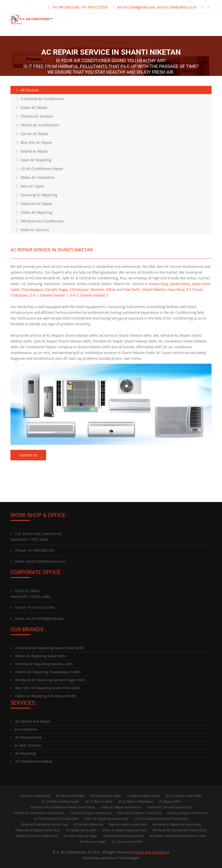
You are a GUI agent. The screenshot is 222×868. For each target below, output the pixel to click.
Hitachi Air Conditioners (38, 125)
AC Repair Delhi (170, 801)
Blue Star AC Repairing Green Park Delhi (45, 688)
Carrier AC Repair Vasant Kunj (91, 813)
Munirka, (98, 289)
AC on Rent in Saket (99, 801)
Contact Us (29, 455)
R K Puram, (195, 289)
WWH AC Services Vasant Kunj (37, 836)
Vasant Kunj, (159, 284)
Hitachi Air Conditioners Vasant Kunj (39, 813)
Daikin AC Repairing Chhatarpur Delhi (43, 696)
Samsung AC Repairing (37, 195)
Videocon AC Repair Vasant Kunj (38, 830)
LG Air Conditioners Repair (40, 169)
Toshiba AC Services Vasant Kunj (169, 807)
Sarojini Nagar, (57, 289)
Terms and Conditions (151, 852)
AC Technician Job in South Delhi (56, 818)
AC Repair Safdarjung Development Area (178, 836)
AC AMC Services (26, 745)
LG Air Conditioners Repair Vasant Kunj (161, 818)
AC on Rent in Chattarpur (136, 801)
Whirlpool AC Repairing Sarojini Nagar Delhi (48, 680)
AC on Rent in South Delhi (184, 795)
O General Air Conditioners (40, 99)
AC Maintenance (26, 737)
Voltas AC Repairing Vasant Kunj (124, 830)
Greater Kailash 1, (55, 295)
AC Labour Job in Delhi (127, 841)
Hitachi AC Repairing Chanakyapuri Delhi (46, 672)
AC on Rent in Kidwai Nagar (61, 801)
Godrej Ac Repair (32, 151)
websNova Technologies (120, 858)
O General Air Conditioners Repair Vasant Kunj (63, 807)
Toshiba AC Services (35, 116)
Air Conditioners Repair (32, 761)
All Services (28, 90)
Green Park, (201, 284)
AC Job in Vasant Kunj (35, 795)
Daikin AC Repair (32, 107)
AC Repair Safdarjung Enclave (123, 836)
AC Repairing (23, 753)
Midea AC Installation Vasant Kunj (44, 824)
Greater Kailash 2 (94, 295)
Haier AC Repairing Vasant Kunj (106, 818)
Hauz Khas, (176, 289)
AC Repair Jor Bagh (92, 841)
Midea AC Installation (36, 177)
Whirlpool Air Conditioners (40, 221)
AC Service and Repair (31, 721)
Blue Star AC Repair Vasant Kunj (139, 813)
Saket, (15, 289)
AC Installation (24, 729)
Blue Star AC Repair (34, 142)
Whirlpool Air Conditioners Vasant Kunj (180, 830)
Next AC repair (31, 186)
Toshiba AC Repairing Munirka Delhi (42, 664)
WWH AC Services (33, 230)
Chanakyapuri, (33, 289)
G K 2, (75, 295)
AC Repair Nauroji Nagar (80, 836)
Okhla (111, 289)
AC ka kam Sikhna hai (88, 824)
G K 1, (35, 295)
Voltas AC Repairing (35, 212)
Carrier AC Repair (33, 134)
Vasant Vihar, (180, 284)
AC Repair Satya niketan (144, 795)
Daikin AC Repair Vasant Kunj (121, 807)
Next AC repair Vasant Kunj (128, 824)
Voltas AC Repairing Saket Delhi (38, 656)
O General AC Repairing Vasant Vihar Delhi (47, 648)
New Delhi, (132, 289)
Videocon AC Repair (35, 204)
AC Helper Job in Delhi (81, 830)
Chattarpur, (20, 295)
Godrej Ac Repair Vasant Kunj (188, 813)
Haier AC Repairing (34, 160)
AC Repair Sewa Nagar (106, 795)
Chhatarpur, (80, 289)
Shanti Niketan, (154, 289)
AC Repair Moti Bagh (70, 795)
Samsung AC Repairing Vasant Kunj (177, 824)
